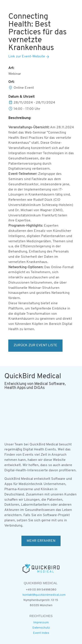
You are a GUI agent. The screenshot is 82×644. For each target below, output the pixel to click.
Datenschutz (41, 628)
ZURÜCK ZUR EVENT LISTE (35, 345)
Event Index (41, 633)
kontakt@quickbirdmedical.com (44, 595)
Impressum (41, 623)
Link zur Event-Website (27, 57)
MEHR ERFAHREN (41, 541)
